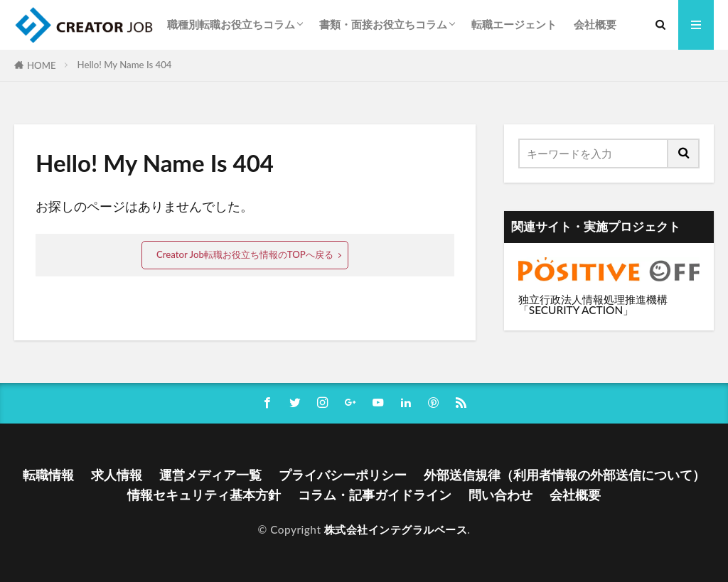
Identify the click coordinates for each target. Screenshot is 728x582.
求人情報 (117, 475)
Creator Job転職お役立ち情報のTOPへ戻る (245, 254)
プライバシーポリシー (343, 475)
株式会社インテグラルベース (396, 529)
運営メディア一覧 (210, 475)
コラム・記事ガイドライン (375, 495)
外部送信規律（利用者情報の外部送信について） (564, 475)
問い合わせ (500, 495)
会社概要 (595, 24)
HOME (42, 65)
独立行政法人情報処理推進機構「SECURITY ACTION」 (593, 305)
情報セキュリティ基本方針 (204, 495)
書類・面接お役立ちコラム (383, 24)
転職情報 (48, 475)
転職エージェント (514, 24)
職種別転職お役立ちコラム (231, 24)
